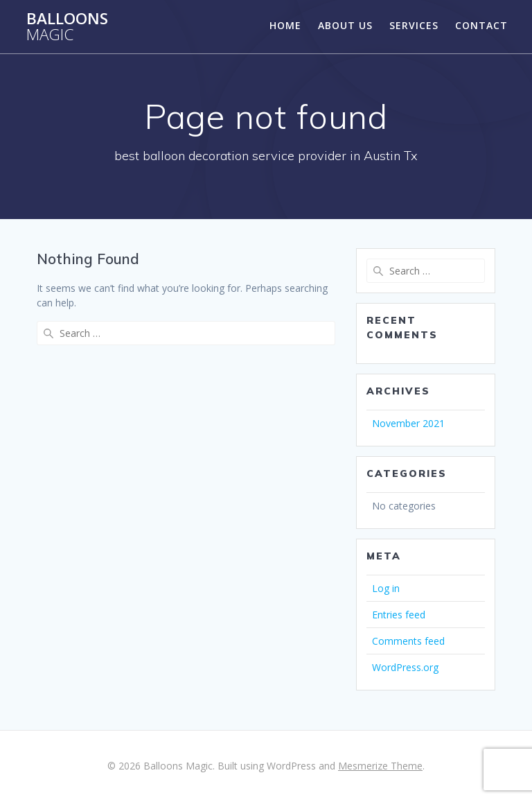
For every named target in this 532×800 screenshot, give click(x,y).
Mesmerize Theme (380, 766)
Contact (481, 25)
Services (414, 25)
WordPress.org (405, 667)
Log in (386, 588)
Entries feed (399, 615)
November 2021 (408, 423)
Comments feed (408, 641)
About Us (345, 25)
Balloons (67, 27)
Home (285, 25)
